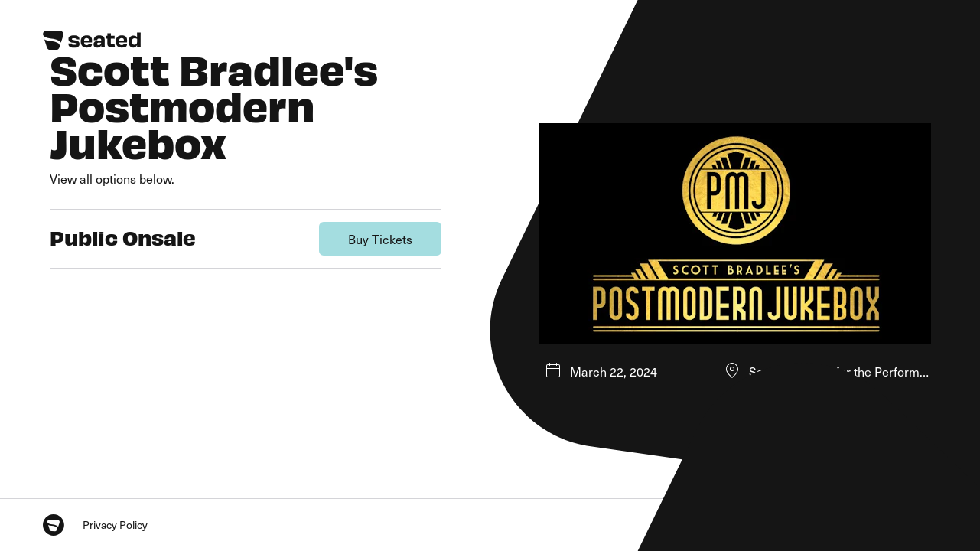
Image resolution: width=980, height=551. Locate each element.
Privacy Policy (115, 525)
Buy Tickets (380, 239)
